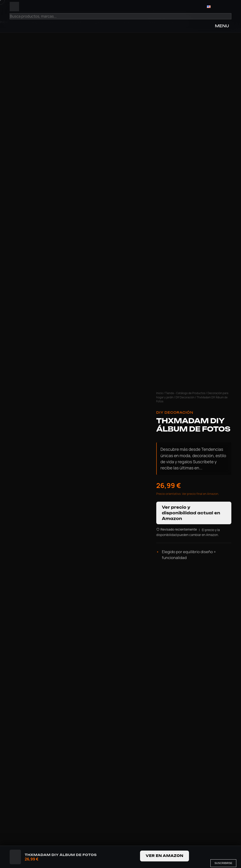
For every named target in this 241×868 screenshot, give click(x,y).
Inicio (160, 393)
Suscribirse (223, 863)
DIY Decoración (185, 397)
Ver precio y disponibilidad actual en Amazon (191, 513)
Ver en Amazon (165, 856)
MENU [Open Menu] (222, 26)
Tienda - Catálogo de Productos (185, 393)
